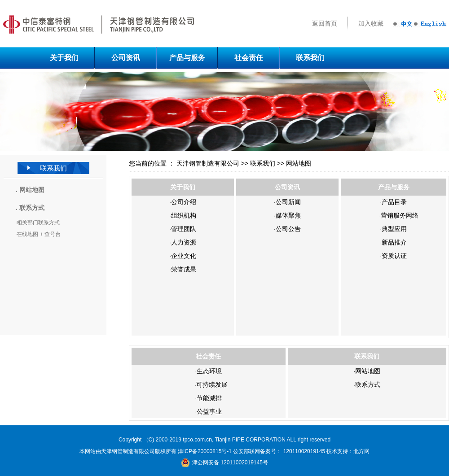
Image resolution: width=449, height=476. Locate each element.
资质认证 (394, 256)
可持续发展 (212, 384)
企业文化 (184, 256)
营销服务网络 (400, 215)
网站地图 (32, 190)
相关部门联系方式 (38, 223)
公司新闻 (288, 202)
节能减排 (209, 398)
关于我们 (64, 58)
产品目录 (394, 202)
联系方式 (368, 384)
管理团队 (184, 229)
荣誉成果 (184, 269)
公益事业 (209, 411)
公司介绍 (184, 202)
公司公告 (288, 229)
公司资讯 (126, 58)
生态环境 (209, 371)
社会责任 (249, 58)
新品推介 (394, 242)
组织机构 (184, 215)
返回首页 (325, 24)
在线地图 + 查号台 (39, 234)
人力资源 (184, 242)
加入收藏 (371, 24)
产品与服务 (187, 58)
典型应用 (394, 229)
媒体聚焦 (288, 215)
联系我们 (310, 58)
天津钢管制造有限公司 (208, 163)
